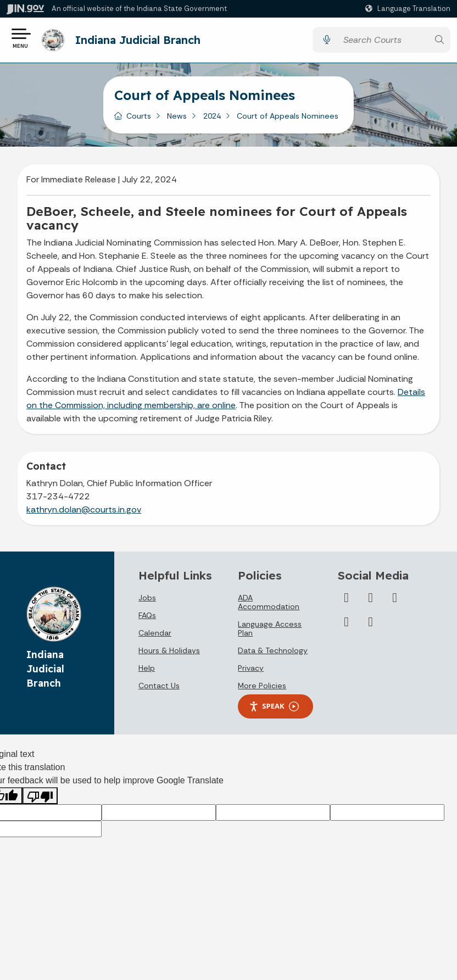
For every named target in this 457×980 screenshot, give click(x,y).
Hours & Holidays (169, 654)
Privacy (251, 672)
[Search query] (383, 42)
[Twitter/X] (347, 602)
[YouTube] (371, 602)
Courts (139, 120)
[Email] (371, 626)
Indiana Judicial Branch (141, 41)
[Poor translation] (40, 800)
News (177, 120)
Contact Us (159, 689)
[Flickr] (347, 626)
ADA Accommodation (269, 606)
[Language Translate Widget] (409, 9)
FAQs (147, 619)
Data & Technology (273, 654)
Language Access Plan (270, 632)
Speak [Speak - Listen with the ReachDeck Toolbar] (274, 710)
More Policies (262, 689)
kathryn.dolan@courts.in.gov (84, 513)
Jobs (147, 602)
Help (147, 672)
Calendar (155, 637)
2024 (212, 120)
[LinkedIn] (395, 602)
